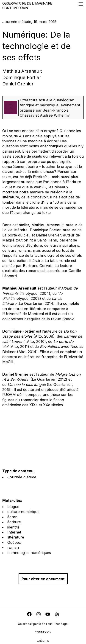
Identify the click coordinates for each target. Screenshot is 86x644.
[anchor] (57, 615)
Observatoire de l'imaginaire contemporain (43, 5)
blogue (13, 507)
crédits (43, 641)
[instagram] (39, 615)
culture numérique (23, 512)
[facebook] (29, 615)
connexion (43, 632)
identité (13, 527)
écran (12, 517)
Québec (14, 542)
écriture (14, 522)
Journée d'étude (22, 477)
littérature (16, 537)
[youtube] (48, 615)
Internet (14, 532)
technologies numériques (29, 553)
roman (13, 547)
